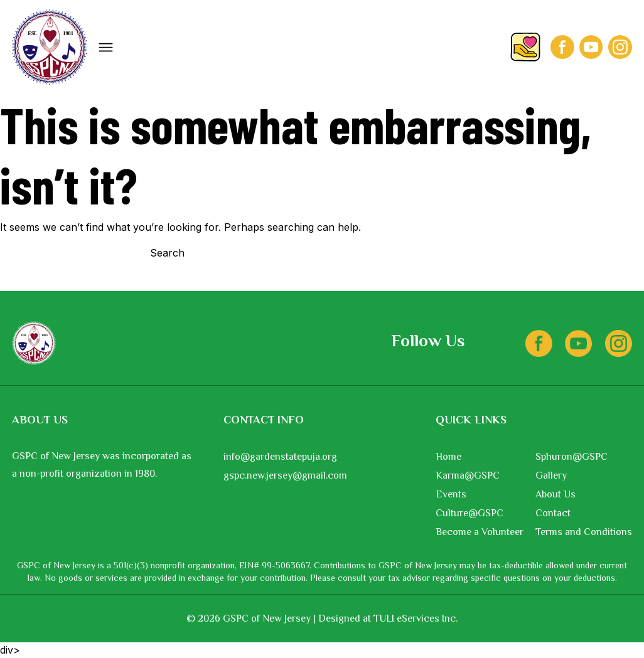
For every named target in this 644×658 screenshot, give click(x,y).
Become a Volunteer (480, 532)
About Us (555, 494)
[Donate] (525, 47)
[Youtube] (591, 47)
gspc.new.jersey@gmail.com (285, 475)
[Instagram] (620, 47)
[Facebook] (562, 47)
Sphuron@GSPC (572, 457)
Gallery (551, 475)
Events (451, 494)
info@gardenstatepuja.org (280, 457)
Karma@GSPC (468, 475)
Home (448, 457)
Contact (553, 513)
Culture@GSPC (470, 513)
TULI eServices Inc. (416, 618)
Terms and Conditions (584, 532)
